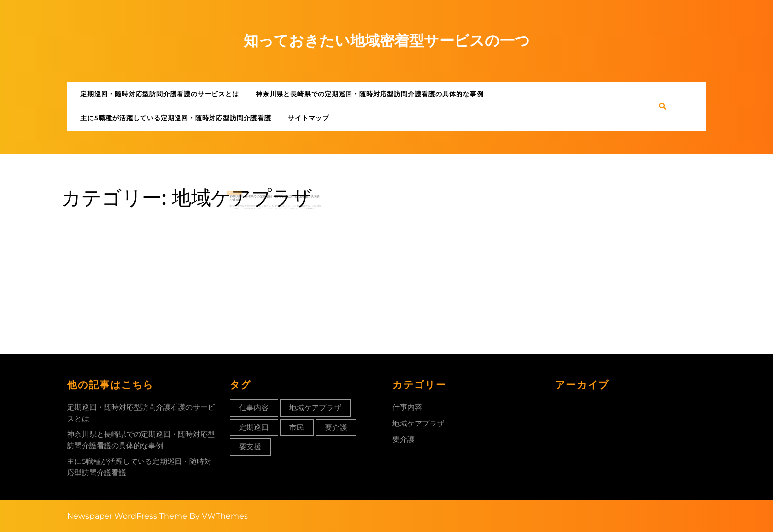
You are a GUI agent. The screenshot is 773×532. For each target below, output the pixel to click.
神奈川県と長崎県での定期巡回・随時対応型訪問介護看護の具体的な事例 (370, 94)
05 (245, 200)
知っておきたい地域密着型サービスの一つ (387, 41)
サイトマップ (309, 118)
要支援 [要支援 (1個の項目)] (250, 446)
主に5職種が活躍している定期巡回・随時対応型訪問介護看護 (176, 118)
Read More (246, 215)
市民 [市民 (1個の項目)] (297, 427)
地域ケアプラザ (418, 423)
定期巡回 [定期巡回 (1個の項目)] (254, 427)
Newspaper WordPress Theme (127, 516)
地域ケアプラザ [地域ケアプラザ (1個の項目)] (315, 408)
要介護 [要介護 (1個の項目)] (336, 427)
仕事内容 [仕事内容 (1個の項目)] (254, 408)
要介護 (404, 439)
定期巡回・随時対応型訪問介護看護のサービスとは (160, 94)
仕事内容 (407, 407)
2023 (247, 200)
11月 (243, 200)
